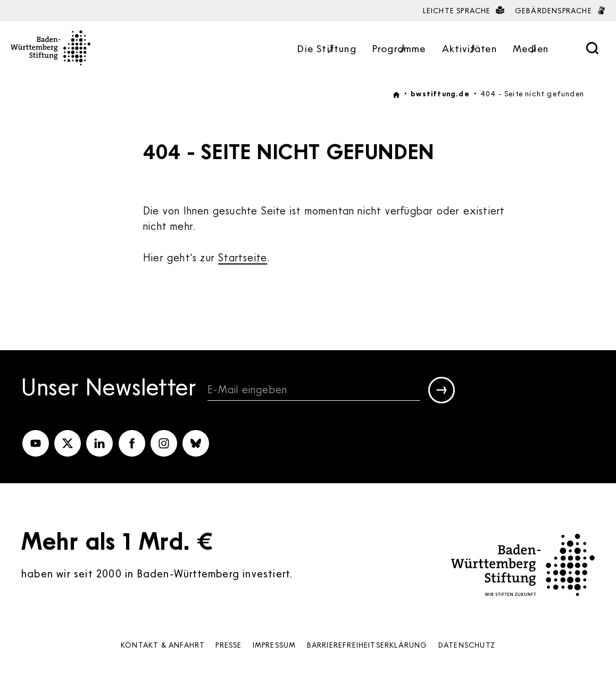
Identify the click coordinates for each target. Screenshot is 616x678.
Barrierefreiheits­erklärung (367, 645)
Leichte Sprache (464, 10)
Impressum (274, 645)
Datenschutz (467, 645)
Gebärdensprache (560, 10)
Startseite (243, 257)
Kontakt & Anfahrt (163, 645)
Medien (531, 49)
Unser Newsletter (109, 388)
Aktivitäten (469, 49)
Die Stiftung (327, 49)
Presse (228, 645)
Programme (399, 49)
